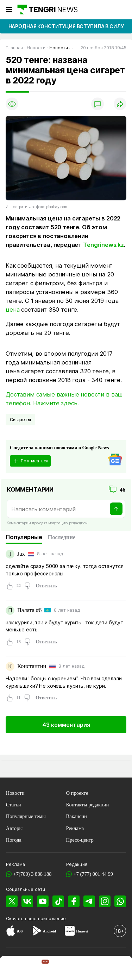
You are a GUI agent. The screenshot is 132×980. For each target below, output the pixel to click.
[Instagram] (105, 901)
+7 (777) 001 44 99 (93, 874)
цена (12, 310)
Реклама (75, 828)
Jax (21, 554)
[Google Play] (37, 932)
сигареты (20, 420)
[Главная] (47, 9)
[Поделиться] (120, 104)
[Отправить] (116, 509)
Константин (32, 666)
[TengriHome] (40, 969)
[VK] (27, 901)
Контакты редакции (88, 805)
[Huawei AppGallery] (70, 932)
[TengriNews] (13, 969)
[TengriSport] (67, 969)
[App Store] (11, 932)
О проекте (77, 793)
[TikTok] (58, 901)
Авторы (14, 828)
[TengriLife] (93, 969)
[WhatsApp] (120, 901)
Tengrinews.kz (103, 245)
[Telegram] (89, 901)
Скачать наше (22, 919)
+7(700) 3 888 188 (32, 874)
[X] (12, 901)
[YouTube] (43, 901)
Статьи (14, 805)
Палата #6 (29, 610)
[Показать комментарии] (98, 104)
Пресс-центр (80, 840)
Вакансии (77, 816)
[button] (119, 969)
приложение (52, 919)
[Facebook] (74, 901)
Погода (14, 840)
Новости (15, 793)
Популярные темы (26, 816)
